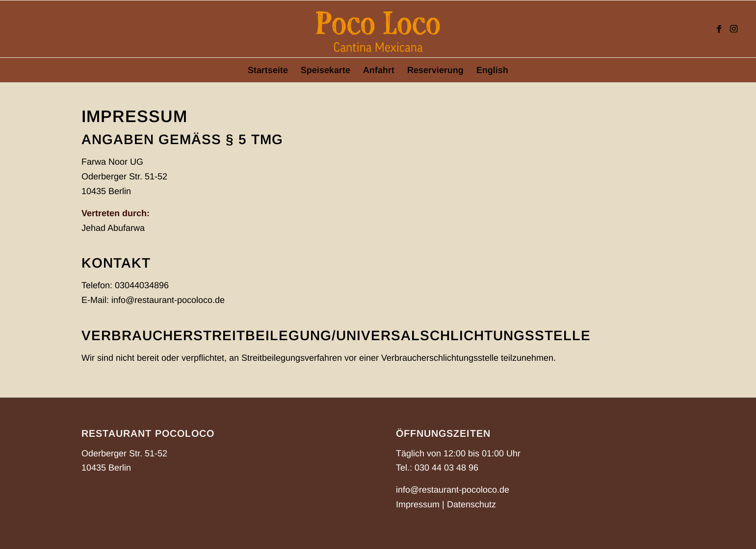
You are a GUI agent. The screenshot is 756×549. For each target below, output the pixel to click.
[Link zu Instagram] (733, 29)
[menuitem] (268, 70)
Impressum (418, 504)
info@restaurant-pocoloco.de (453, 490)
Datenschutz (471, 504)
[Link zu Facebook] (719, 29)
